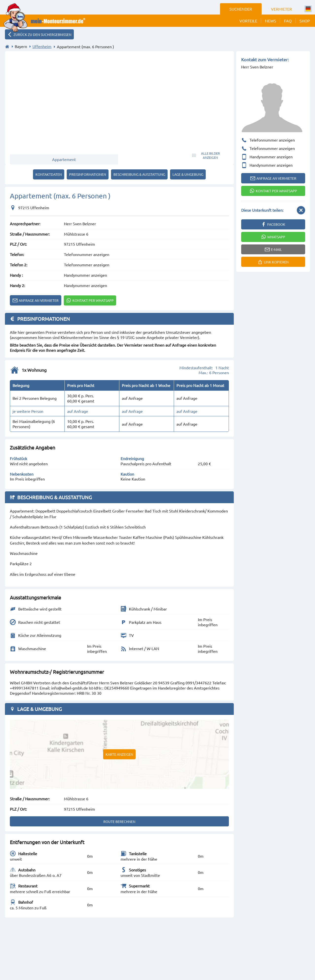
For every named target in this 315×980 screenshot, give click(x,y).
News (271, 21)
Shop (305, 21)
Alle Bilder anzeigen (210, 155)
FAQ (288, 21)
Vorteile (248, 21)
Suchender (241, 9)
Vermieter (281, 9)
